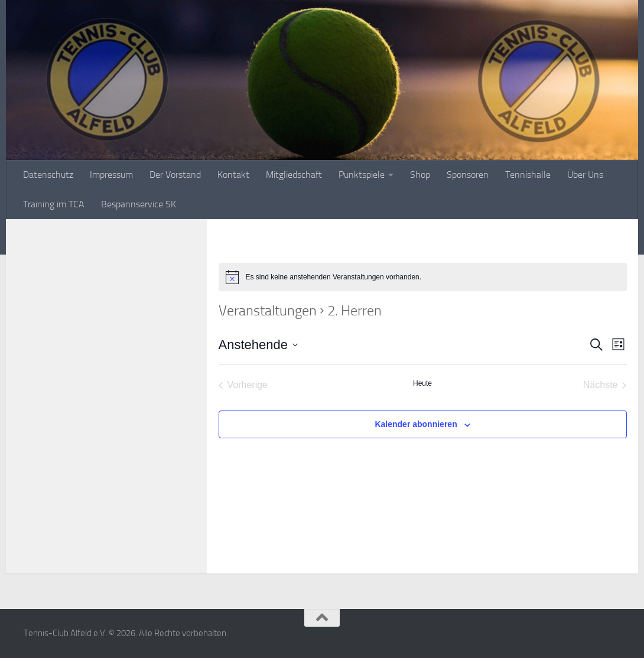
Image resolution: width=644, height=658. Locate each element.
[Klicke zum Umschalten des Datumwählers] (258, 345)
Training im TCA (54, 204)
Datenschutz (48, 175)
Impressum (111, 175)
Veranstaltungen (268, 311)
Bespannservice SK (139, 204)
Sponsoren (468, 175)
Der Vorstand (175, 175)
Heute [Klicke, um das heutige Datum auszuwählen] (422, 383)
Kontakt (233, 175)
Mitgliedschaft (294, 175)
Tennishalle (528, 175)
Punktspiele (362, 175)
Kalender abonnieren (416, 424)
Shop (420, 175)
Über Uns (585, 175)
